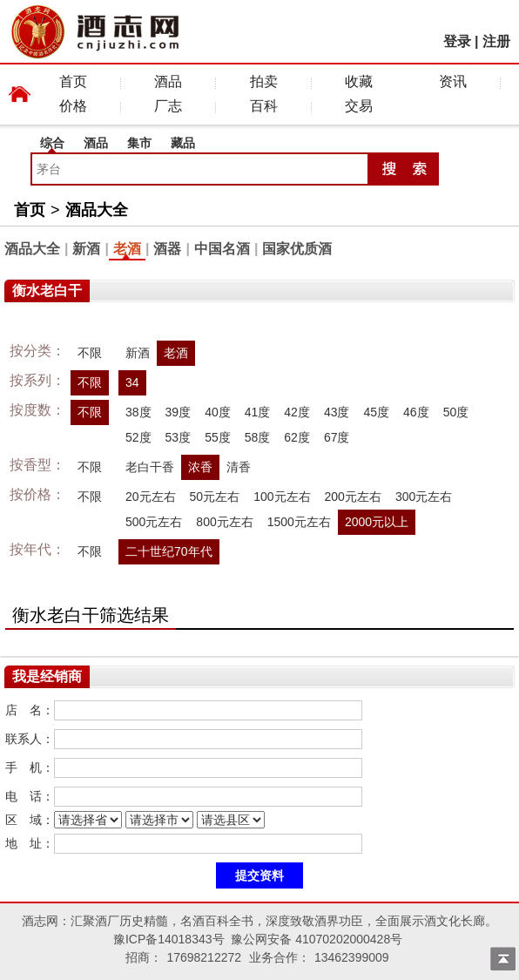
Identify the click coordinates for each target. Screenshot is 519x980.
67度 (337, 437)
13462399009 (352, 957)
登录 (457, 41)
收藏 (359, 81)
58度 (258, 437)
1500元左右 (299, 522)
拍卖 (264, 81)
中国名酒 (222, 249)
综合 (52, 143)
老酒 (127, 249)
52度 (138, 437)
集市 (139, 143)
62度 (297, 437)
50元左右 (215, 497)
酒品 (168, 81)
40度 (218, 412)
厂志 (168, 106)
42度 (297, 412)
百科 (264, 106)
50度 (456, 412)
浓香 (200, 467)
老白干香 (150, 467)
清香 (239, 467)
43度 (337, 412)
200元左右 (353, 497)
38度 (138, 412)
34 (132, 382)
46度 (416, 412)
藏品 (183, 143)
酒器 (167, 249)
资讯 (453, 81)
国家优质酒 (297, 249)
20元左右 (151, 497)
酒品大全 (97, 210)
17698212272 (204, 957)
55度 (218, 437)
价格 (73, 106)
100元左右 (282, 497)
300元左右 (424, 497)
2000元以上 (377, 522)
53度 (179, 437)
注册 (496, 41)
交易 (359, 106)
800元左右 (224, 522)
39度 (179, 412)
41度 (258, 412)
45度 (376, 412)
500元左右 (154, 522)
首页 (73, 81)
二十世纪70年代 (169, 551)
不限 (90, 353)
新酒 (86, 249)
